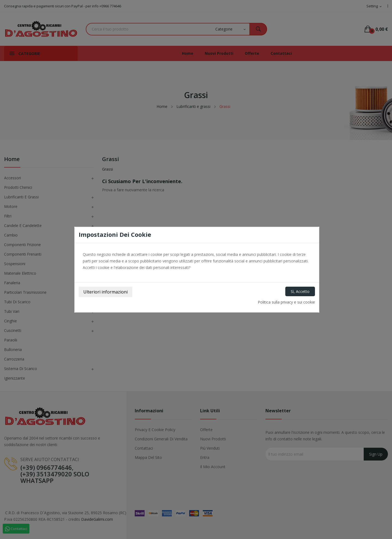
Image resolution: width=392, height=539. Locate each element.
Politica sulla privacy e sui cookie (286, 302)
